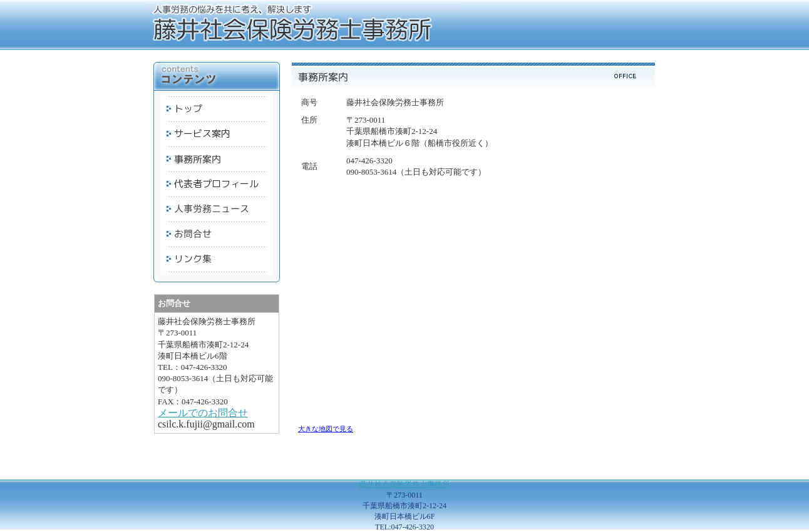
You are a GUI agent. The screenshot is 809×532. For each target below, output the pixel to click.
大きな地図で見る (326, 429)
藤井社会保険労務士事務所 (404, 484)
